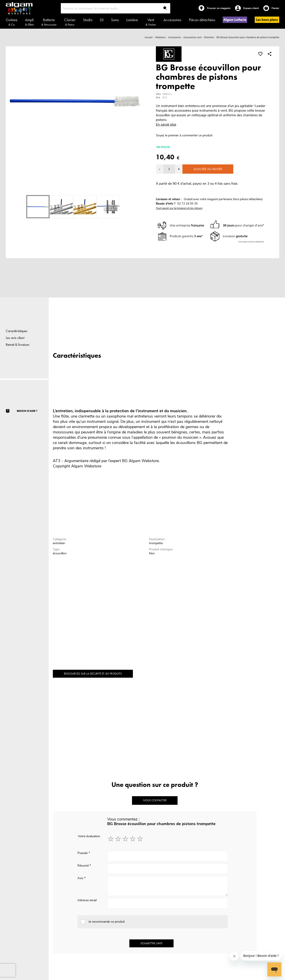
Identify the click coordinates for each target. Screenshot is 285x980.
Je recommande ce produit (107, 922)
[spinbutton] (169, 169)
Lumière (132, 20)
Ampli (29, 22)
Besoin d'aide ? (27, 411)
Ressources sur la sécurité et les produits (93, 674)
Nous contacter (155, 800)
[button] (179, 169)
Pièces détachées (202, 20)
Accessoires (172, 20)
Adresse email (87, 900)
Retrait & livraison (18, 345)
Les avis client (15, 338)
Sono (115, 20)
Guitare (12, 22)
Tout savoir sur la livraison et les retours (179, 208)
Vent (151, 22)
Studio (88, 20)
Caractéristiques (17, 331)
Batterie (49, 22)
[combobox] (116, 8)
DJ (102, 20)
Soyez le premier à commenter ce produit (184, 135)
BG (125, 461)
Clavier (70, 22)
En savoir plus (166, 124)
